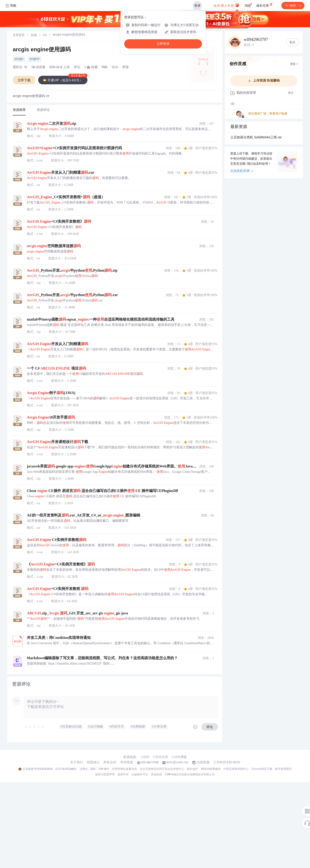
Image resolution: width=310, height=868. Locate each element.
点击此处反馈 (242, 171)
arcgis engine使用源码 (42, 50)
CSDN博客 (179, 757)
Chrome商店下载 (262, 769)
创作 (293, 6)
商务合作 (110, 763)
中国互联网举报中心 (236, 769)
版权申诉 (123, 775)
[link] (19, 35)
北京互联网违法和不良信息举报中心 (162, 769)
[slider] (34, 727)
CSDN (145, 757)
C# (45, 35)
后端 (34, 35)
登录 (197, 6)
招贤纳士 (93, 763)
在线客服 (203, 763)
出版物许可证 (140, 775)
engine (34, 59)
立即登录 (163, 44)
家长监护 (192, 769)
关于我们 (77, 763)
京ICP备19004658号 (66, 769)
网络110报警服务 (211, 769)
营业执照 (156, 775)
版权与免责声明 (105, 775)
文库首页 (19, 35)
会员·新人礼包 (226, 5)
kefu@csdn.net (177, 763)
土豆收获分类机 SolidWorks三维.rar (256, 138)
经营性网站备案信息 (124, 769)
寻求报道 (127, 763)
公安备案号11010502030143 (37, 769)
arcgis (19, 59)
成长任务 (265, 5)
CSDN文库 (160, 757)
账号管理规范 (283, 769)
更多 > (294, 64)
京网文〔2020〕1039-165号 (94, 769)
